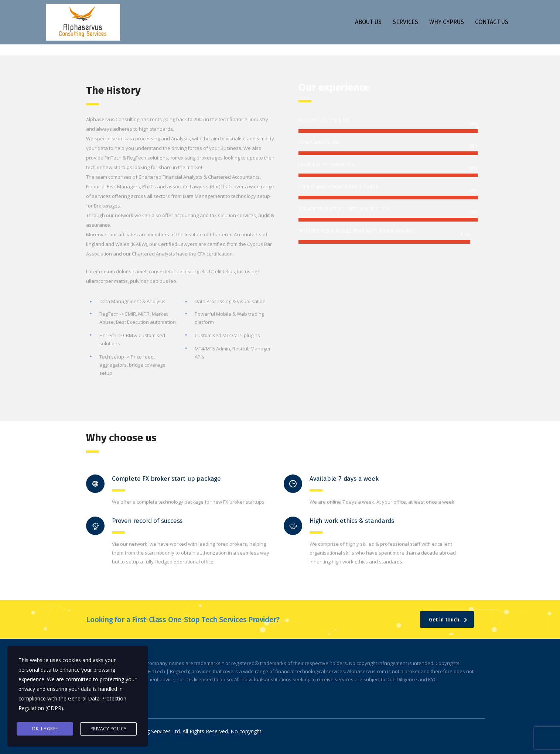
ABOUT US (368, 22)
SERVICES (405, 22)
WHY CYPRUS (447, 22)
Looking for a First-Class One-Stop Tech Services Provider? (183, 620)
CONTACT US (492, 22)
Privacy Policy (109, 729)
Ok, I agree (45, 729)
